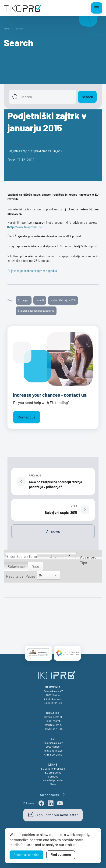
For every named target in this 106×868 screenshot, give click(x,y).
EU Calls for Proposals (53, 769)
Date (35, 566)
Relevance (16, 566)
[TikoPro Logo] (22, 8)
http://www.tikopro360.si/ (25, 227)
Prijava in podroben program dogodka (32, 271)
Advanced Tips (88, 560)
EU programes (53, 773)
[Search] (43, 97)
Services (53, 776)
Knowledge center (53, 780)
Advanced (58, 556)
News (53, 784)
